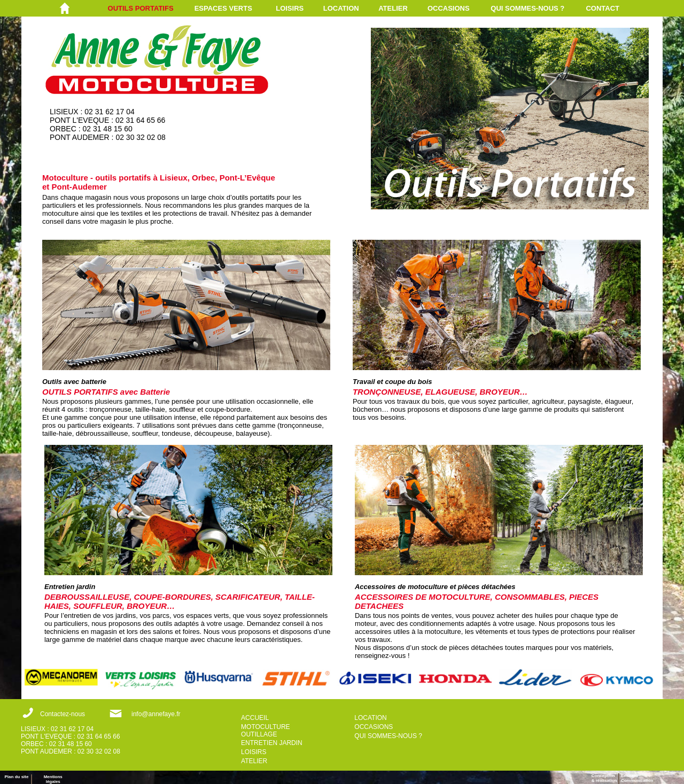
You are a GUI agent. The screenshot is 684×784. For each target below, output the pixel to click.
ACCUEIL (255, 718)
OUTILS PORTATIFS (141, 8)
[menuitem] (151, 8)
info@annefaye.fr (156, 714)
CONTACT (603, 8)
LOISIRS (290, 8)
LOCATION (341, 8)
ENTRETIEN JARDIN (272, 743)
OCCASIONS (449, 8)
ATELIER (393, 8)
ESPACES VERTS (223, 8)
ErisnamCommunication (637, 778)
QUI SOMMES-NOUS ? (527, 8)
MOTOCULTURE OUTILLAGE (266, 731)
